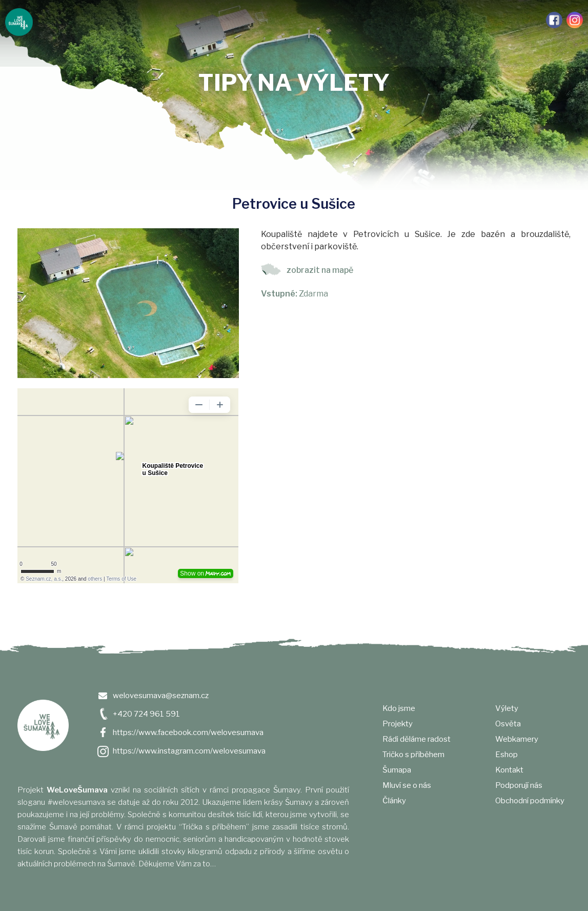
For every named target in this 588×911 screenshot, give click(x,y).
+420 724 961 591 (146, 714)
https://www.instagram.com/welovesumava (189, 751)
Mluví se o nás (305, 20)
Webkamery (442, 20)
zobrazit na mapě (320, 270)
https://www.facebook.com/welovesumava (188, 732)
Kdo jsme (60, 20)
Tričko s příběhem (217, 20)
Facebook (554, 20)
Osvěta (404, 20)
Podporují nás (516, 20)
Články (346, 20)
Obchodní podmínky (530, 801)
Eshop (506, 755)
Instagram (575, 20)
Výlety (375, 20)
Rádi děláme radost (148, 20)
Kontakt (509, 770)
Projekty (95, 20)
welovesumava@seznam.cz (161, 696)
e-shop (477, 20)
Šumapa (263, 20)
